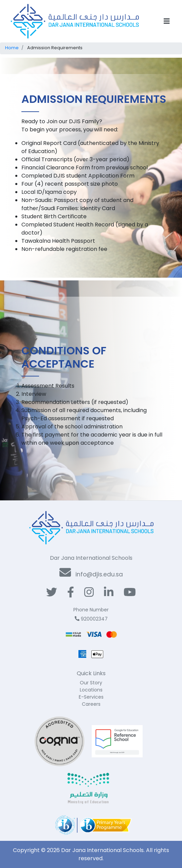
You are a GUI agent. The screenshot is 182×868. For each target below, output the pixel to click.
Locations (91, 690)
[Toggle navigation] (167, 21)
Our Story (91, 683)
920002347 (91, 619)
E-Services (91, 697)
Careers (91, 704)
